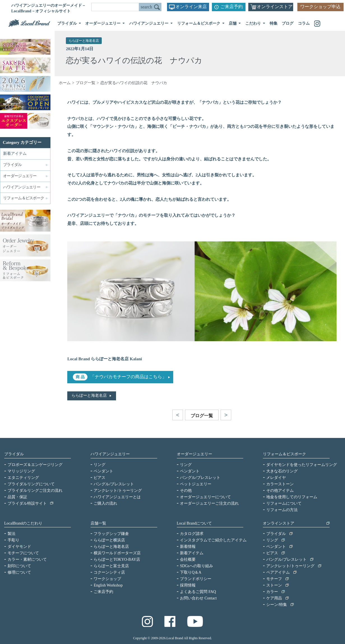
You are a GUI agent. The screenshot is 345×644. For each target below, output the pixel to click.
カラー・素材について (27, 559)
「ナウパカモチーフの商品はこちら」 (128, 377)
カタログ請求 (192, 534)
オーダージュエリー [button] (103, 23)
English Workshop (108, 585)
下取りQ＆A (191, 572)
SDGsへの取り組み (196, 566)
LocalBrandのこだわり (23, 523)
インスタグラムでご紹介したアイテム (213, 540)
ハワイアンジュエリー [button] (149, 23)
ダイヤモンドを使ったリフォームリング (302, 465)
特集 (274, 23)
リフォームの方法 (282, 510)
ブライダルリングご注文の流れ (35, 490)
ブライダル (14, 454)
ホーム (65, 83)
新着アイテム (15, 154)
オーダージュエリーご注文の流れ (209, 503)
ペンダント (103, 471)
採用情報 (188, 585)
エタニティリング (23, 478)
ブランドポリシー (196, 579)
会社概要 (188, 559)
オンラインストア (275, 7)
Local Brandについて (195, 523)
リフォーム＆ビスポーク (284, 454)
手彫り (13, 540)
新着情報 (188, 547)
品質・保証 (17, 497)
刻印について (19, 566)
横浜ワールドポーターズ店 (117, 553)
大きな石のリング (282, 471)
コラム (304, 23)
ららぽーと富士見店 (111, 566)
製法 (11, 534)
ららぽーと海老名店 (84, 41)
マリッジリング (21, 471)
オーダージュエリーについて (205, 497)
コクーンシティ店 (109, 572)
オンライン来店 (191, 7)
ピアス (99, 478)
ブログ (288, 23)
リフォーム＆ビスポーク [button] (199, 23)
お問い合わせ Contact (198, 598)
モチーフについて (23, 553)
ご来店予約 (231, 7)
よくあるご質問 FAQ (198, 592)
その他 (186, 490)
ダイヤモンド (19, 547)
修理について (19, 572)
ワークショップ (107, 579)
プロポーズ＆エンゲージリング (35, 465)
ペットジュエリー (196, 484)
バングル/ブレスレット (114, 484)
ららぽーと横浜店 (109, 540)
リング (99, 465)
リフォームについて (284, 503)
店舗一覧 (98, 523)
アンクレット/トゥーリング (118, 490)
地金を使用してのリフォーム (292, 497)
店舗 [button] (233, 23)
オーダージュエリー (195, 454)
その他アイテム (280, 490)
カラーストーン (280, 484)
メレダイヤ (276, 478)
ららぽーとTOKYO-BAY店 (117, 559)
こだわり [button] (254, 23)
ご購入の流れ (105, 503)
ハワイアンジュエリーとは (117, 497)
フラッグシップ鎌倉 (111, 534)
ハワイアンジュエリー (110, 454)
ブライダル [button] (68, 23)
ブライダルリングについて (31, 484)
